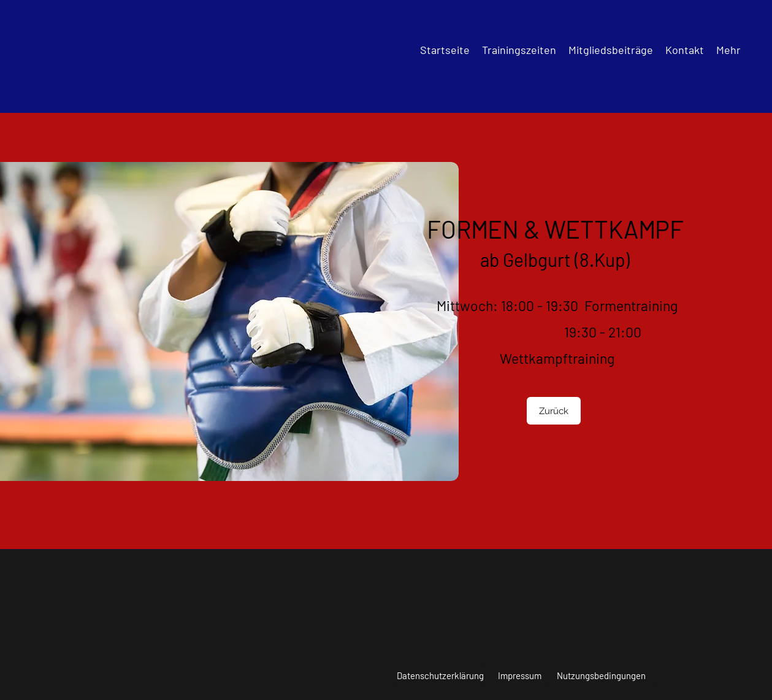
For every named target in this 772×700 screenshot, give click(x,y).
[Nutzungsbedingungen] (602, 675)
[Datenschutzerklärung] (440, 675)
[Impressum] (520, 675)
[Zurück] (554, 411)
